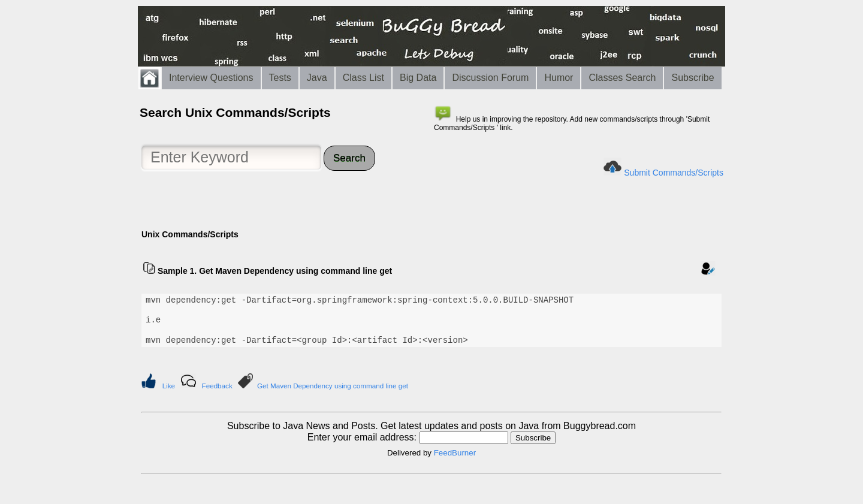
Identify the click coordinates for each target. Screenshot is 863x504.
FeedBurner (455, 453)
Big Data (418, 78)
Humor (559, 78)
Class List (363, 78)
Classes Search (622, 78)
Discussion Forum (490, 78)
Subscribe (692, 78)
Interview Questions (211, 78)
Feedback (217, 386)
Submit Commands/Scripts (674, 173)
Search (349, 158)
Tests (280, 78)
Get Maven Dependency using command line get (333, 386)
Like (169, 386)
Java (317, 78)
